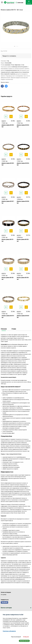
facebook (4, 602)
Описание (4, 329)
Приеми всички (24, 641)
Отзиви (14, 329)
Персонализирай (16, 637)
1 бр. (8, 61)
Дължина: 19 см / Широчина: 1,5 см (15, 65)
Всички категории (6, 608)
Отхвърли (26, 637)
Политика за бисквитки (9, 631)
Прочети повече (5, 82)
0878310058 (20, 3)
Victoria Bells (8, 63)
